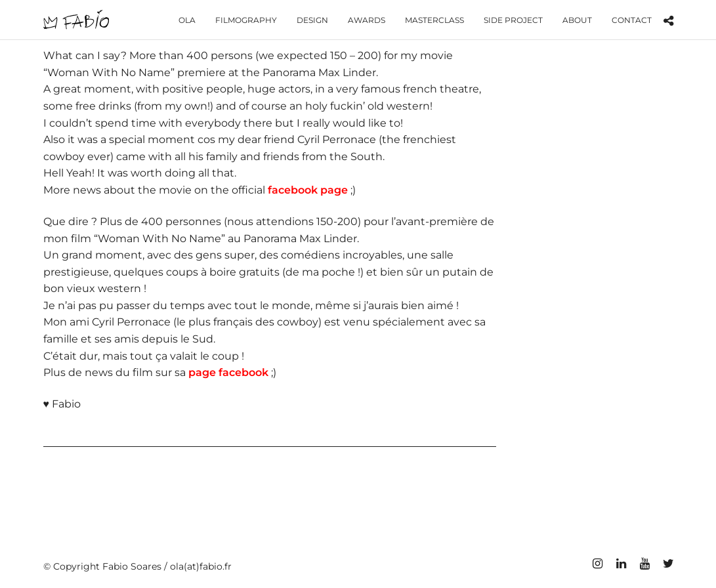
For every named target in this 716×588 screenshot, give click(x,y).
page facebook (228, 372)
